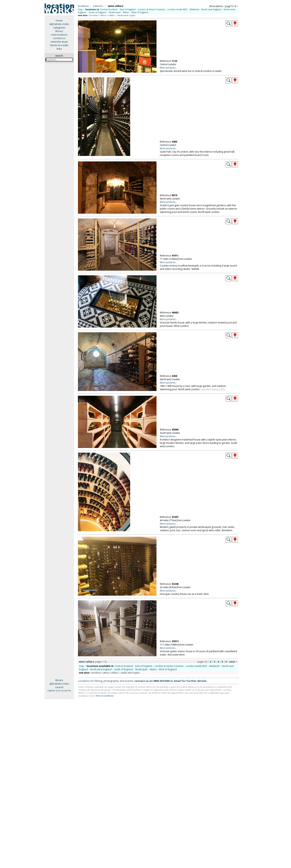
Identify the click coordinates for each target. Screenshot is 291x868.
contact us (59, 38)
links (59, 49)
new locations (59, 35)
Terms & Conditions (105, 696)
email (177, 681)
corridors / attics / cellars (104, 673)
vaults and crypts (130, 673)
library (59, 31)
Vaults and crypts (126, 15)
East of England (128, 9)
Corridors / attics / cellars (102, 15)
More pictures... (168, 68)
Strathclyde (115, 12)
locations (83, 6)
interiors (98, 6)
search (59, 687)
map (80, 9)
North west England (101, 669)
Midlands (194, 9)
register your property (59, 690)
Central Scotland (109, 9)
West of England (140, 12)
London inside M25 (177, 9)
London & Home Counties (151, 9)
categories (59, 27)
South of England (97, 12)
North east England (211, 9)
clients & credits (59, 45)
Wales (126, 12)
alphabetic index (59, 24)
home (59, 20)
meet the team (59, 42)
